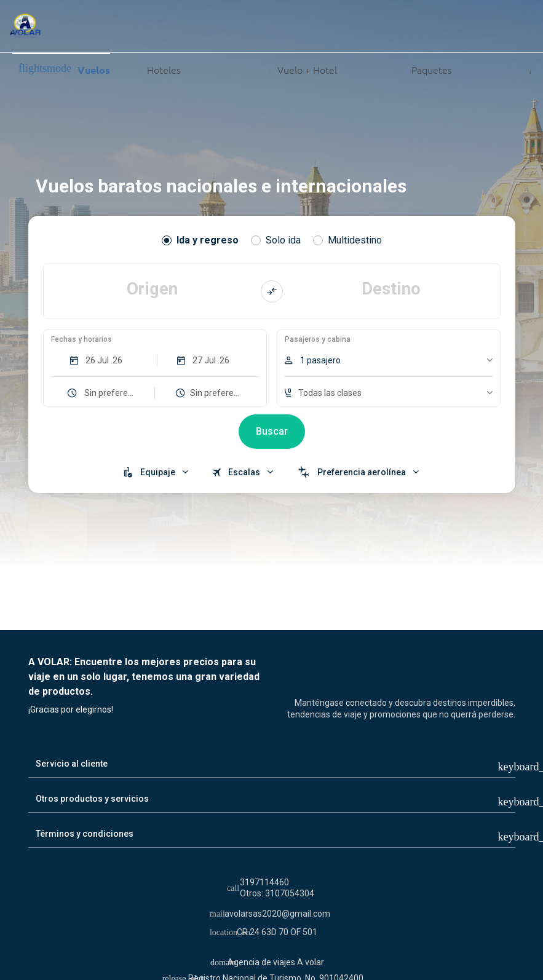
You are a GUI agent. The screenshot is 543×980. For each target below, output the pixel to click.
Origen (152, 288)
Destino (391, 288)
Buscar (272, 433)
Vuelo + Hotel (263, 69)
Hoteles (150, 69)
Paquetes (399, 69)
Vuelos (64, 69)
